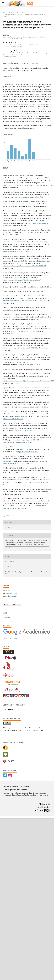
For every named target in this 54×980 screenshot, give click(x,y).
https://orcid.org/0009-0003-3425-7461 (12, 57)
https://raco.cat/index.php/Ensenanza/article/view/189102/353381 (24, 266)
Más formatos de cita (13, 548)
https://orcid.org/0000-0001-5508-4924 (13, 47)
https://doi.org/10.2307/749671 (13, 419)
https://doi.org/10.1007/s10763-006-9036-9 (16, 508)
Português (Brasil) (11, 593)
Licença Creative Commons (29, 730)
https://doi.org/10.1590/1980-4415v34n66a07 (17, 442)
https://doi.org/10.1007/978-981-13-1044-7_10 (17, 252)
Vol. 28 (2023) (21, 12)
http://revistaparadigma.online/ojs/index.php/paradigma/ (22, 280)
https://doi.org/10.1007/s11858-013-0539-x (34, 407)
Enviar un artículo (12, 605)
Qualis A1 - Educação (10, 638)
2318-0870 (6, 617)
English (7, 590)
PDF (7, 516)
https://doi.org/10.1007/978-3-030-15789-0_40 (17, 464)
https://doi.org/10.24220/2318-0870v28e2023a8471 (23, 63)
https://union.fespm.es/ (20, 362)
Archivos (12, 12)
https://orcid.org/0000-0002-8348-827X (13, 39)
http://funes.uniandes (32, 232)
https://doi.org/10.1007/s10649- (22, 431)
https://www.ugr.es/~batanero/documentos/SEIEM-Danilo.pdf (23, 348)
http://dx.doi (28, 331)
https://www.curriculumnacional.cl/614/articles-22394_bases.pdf (24, 301)
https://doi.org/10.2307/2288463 (28, 452)
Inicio (5, 12)
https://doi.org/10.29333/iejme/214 (32, 197)
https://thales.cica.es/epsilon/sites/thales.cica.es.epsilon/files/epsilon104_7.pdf (28, 185)
